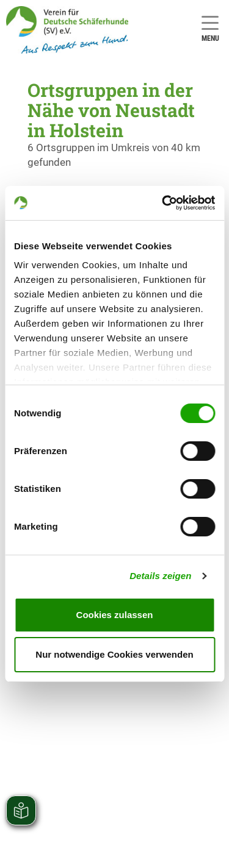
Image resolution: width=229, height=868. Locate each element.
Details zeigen (160, 576)
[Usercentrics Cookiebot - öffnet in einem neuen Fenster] (163, 203)
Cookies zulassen (115, 615)
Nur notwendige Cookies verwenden (114, 654)
